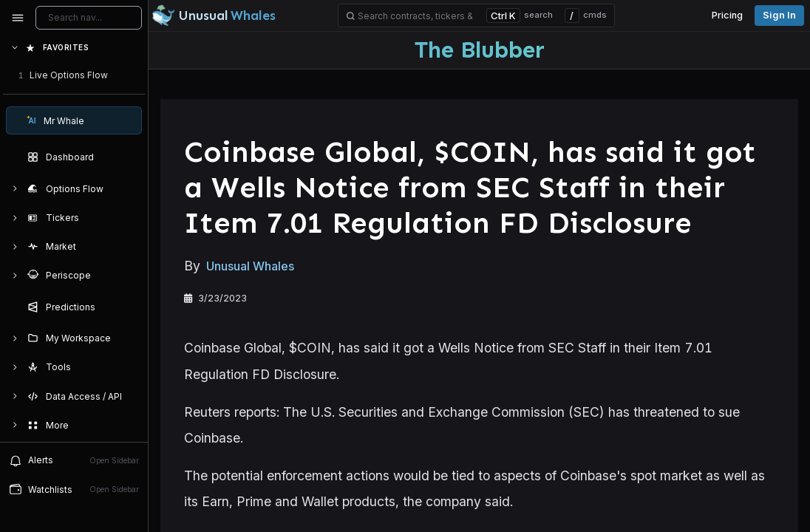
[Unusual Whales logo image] (214, 16)
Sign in (779, 15)
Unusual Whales (250, 266)
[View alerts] (74, 460)
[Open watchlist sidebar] (74, 490)
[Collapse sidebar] (18, 18)
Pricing (727, 15)
